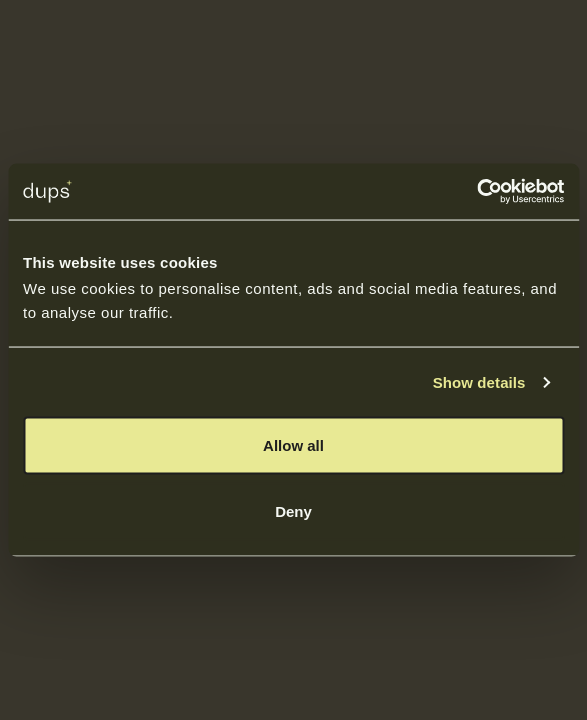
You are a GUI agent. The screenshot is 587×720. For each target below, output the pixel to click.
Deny (293, 510)
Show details (479, 381)
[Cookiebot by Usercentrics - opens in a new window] (476, 192)
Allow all (293, 445)
